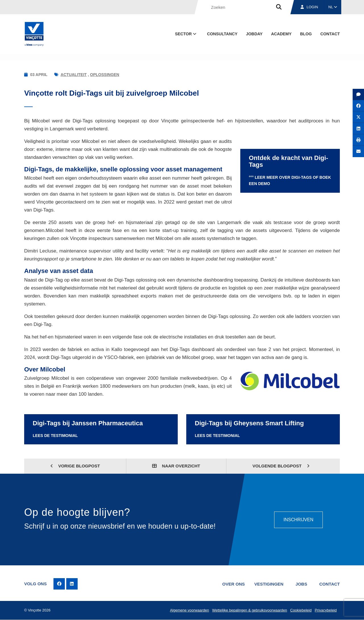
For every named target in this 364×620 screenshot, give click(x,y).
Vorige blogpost (75, 466)
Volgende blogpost (281, 466)
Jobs (301, 584)
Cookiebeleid (300, 610)
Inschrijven (298, 519)
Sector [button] (186, 34)
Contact (330, 34)
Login (309, 7)
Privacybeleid (325, 610)
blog (306, 34)
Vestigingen (268, 584)
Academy (281, 34)
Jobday (254, 34)
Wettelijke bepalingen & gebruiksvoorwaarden (249, 610)
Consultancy (222, 34)
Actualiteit (74, 75)
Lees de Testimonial (55, 436)
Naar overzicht (176, 466)
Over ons (232, 584)
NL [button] (333, 7)
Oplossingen (105, 75)
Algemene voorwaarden (189, 610)
